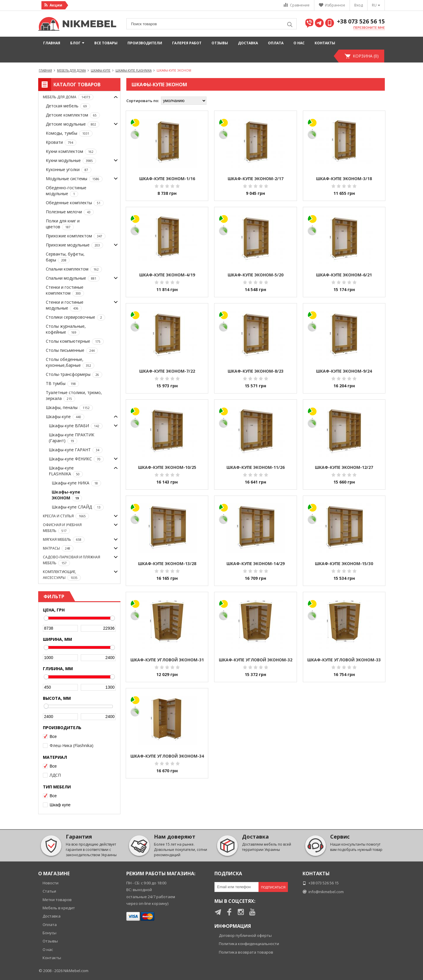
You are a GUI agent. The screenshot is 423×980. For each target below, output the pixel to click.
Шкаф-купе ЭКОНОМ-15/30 (344, 563)
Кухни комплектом (71, 152)
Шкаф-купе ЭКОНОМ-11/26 (256, 467)
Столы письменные (72, 350)
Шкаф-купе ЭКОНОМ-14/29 (256, 563)
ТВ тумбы (62, 384)
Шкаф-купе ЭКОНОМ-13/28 (167, 563)
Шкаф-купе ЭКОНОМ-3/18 (344, 179)
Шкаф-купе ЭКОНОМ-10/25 (167, 467)
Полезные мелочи (70, 212)
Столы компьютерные (75, 341)
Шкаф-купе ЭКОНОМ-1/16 (167, 179)
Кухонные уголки (69, 170)
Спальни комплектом (74, 269)
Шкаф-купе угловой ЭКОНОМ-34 (167, 756)
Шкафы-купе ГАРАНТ (76, 450)
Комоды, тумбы (69, 133)
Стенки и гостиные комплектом (65, 290)
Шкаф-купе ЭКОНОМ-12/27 (344, 467)
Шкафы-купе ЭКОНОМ (67, 495)
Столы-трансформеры (74, 375)
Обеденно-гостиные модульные (66, 191)
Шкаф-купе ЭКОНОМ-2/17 (256, 179)
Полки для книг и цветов (63, 224)
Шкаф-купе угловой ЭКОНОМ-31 (167, 660)
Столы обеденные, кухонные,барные (70, 363)
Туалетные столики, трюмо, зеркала (74, 396)
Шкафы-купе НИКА (76, 483)
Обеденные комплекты (75, 203)
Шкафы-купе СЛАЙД (78, 507)
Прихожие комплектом (76, 236)
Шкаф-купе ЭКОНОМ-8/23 (256, 371)
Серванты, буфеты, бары (65, 257)
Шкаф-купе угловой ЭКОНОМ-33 (344, 660)
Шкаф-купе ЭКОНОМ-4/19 (167, 275)
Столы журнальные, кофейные (66, 329)
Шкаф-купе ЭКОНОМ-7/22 (167, 371)
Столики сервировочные (75, 317)
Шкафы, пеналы (69, 408)
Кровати (61, 142)
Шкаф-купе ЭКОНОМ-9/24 (344, 371)
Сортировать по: (143, 101)
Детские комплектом (73, 115)
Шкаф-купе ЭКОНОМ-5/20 (256, 275)
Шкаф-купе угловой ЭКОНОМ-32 (256, 660)
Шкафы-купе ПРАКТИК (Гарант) (72, 438)
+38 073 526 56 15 (361, 22)
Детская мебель (68, 106)
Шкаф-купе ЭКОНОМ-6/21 (344, 275)
